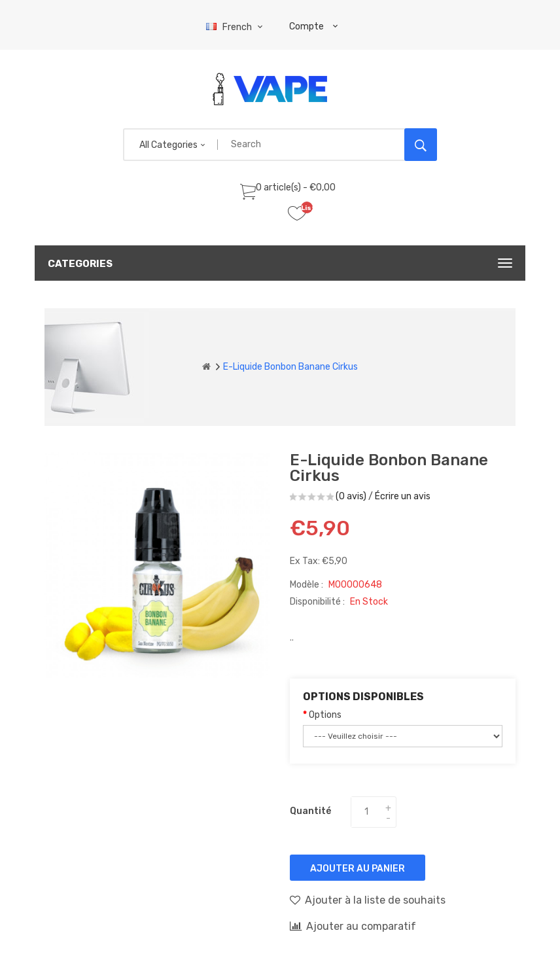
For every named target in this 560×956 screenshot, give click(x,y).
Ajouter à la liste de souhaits (368, 900)
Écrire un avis (403, 496)
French (236, 27)
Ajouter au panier (358, 869)
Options (325, 715)
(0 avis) (351, 496)
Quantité (310, 811)
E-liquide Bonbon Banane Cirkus (290, 367)
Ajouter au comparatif (353, 926)
